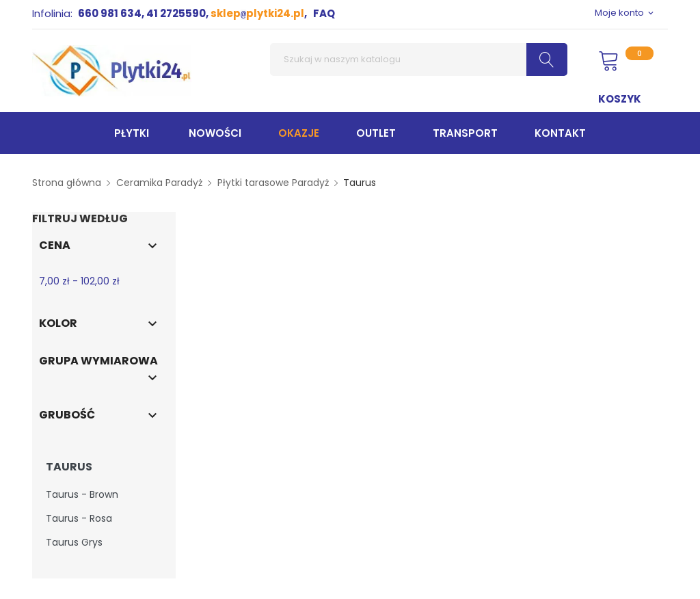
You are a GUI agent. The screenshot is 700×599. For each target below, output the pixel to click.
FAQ (324, 13)
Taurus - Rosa (79, 518)
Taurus (69, 467)
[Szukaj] (419, 59)
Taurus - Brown (82, 494)
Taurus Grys (74, 542)
